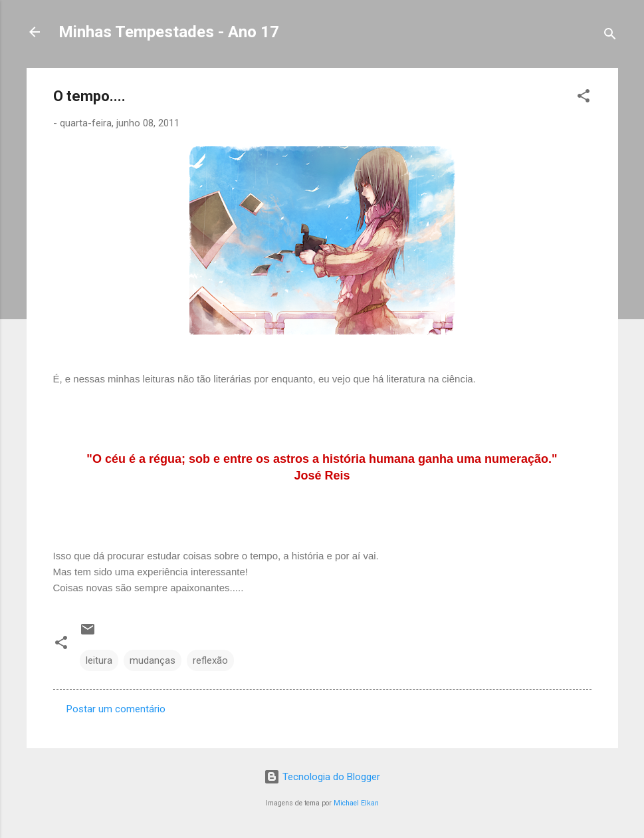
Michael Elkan (356, 803)
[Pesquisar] (610, 36)
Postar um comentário (116, 709)
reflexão (210, 660)
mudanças (153, 660)
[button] (584, 98)
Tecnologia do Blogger (322, 777)
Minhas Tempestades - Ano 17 (169, 32)
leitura (99, 660)
